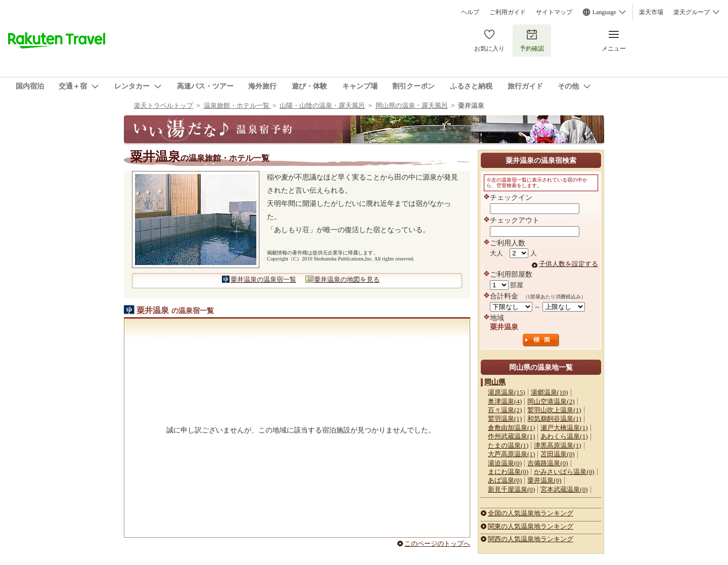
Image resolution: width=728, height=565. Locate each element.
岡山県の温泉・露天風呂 (412, 105)
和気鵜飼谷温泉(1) (554, 419)
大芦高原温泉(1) (511, 454)
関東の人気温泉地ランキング (531, 526)
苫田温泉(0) (557, 454)
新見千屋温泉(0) (511, 489)
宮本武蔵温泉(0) (564, 489)
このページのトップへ (437, 544)
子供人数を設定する (568, 264)
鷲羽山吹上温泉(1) (554, 410)
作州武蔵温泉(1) (511, 436)
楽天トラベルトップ (164, 105)
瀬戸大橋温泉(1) (564, 428)
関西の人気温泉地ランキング (531, 539)
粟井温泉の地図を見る (347, 279)
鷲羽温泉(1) (505, 419)
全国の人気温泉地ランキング (531, 513)
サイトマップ (554, 12)
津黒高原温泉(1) (557, 445)
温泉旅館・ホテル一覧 (237, 105)
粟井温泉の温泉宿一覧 (263, 279)
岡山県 (495, 382)
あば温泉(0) (505, 480)
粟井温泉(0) (544, 480)
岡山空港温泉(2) (551, 401)
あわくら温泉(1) (564, 436)
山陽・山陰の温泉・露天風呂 (322, 105)
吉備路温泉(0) (548, 463)
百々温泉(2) (505, 410)
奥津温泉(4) (505, 401)
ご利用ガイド (508, 12)
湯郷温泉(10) (550, 392)
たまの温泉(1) (508, 445)
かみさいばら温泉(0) (564, 472)
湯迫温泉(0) (505, 463)
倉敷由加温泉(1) (511, 428)
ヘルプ (470, 12)
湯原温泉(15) (507, 392)
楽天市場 (651, 12)
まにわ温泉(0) (508, 472)
